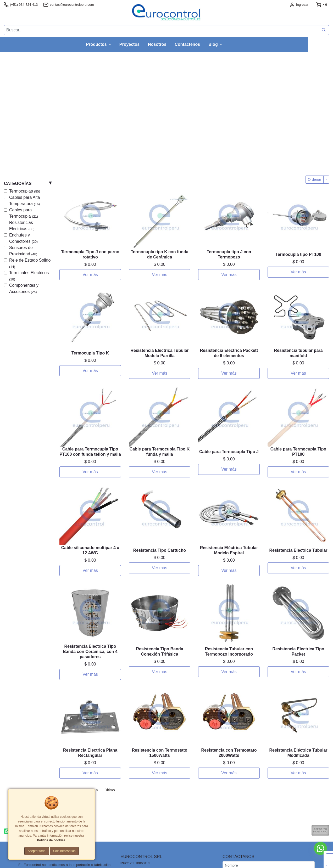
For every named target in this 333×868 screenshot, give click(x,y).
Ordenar (315, 179)
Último (110, 790)
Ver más (90, 275)
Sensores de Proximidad (23, 251)
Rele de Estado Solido (30, 263)
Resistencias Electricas (22, 226)
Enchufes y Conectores (23, 238)
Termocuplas (25, 191)
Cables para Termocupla (24, 213)
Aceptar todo (37, 851)
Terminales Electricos (29, 276)
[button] (25, 107)
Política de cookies (51, 840)
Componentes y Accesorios (24, 288)
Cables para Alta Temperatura (24, 201)
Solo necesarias (64, 851)
